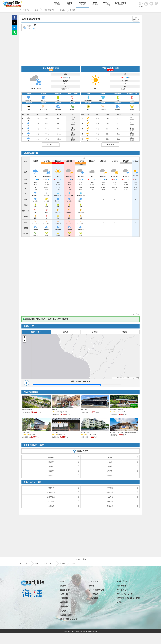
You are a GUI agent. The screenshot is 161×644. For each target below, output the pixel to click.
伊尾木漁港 (51, 497)
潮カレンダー (66, 590)
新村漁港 (110, 501)
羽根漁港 (110, 492)
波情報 (70, 4)
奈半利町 (51, 457)
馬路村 (51, 466)
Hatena (14, 29)
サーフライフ (25, 563)
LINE (14, 34)
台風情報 (64, 598)
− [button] (25, 341)
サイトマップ (123, 590)
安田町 (110, 457)
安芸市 (110, 462)
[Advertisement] (80, 48)
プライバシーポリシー (126, 594)
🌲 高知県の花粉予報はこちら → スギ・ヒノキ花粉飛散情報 (45, 319)
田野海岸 (51, 488)
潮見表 (57, 4)
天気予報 (82, 4)
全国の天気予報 (49, 563)
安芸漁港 (51, 501)
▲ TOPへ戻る (80, 559)
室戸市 (110, 466)
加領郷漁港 (51, 492)
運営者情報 (122, 586)
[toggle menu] (157, 3)
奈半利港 (110, 488)
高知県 (62, 563)
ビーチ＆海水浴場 (96, 590)
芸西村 (51, 471)
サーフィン (108, 4)
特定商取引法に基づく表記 (128, 598)
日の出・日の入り (68, 615)
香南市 (51, 475)
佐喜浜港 (110, 506)
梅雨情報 (64, 602)
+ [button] (25, 337)
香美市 (110, 475)
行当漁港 (51, 506)
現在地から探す (82, 451)
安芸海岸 (110, 497)
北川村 (51, 462)
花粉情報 (64, 607)
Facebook (14, 19)
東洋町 (110, 471)
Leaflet (114, 378)
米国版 (120, 602)
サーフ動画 (93, 594)
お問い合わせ (121, 4)
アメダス (64, 611)
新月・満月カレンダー (70, 619)
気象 (95, 4)
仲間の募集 (93, 598)
